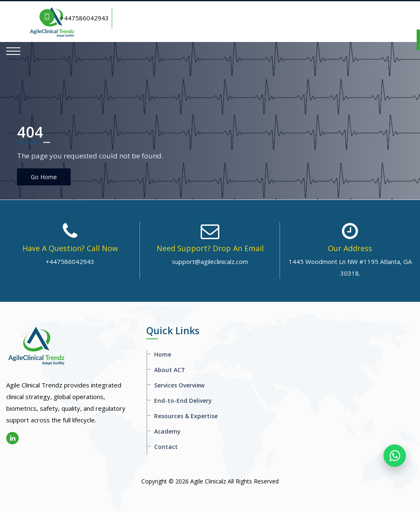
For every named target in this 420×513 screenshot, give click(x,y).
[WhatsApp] (395, 456)
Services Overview (179, 385)
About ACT (170, 370)
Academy (167, 431)
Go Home (44, 177)
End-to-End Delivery (183, 401)
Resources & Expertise (186, 416)
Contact (166, 447)
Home (163, 354)
